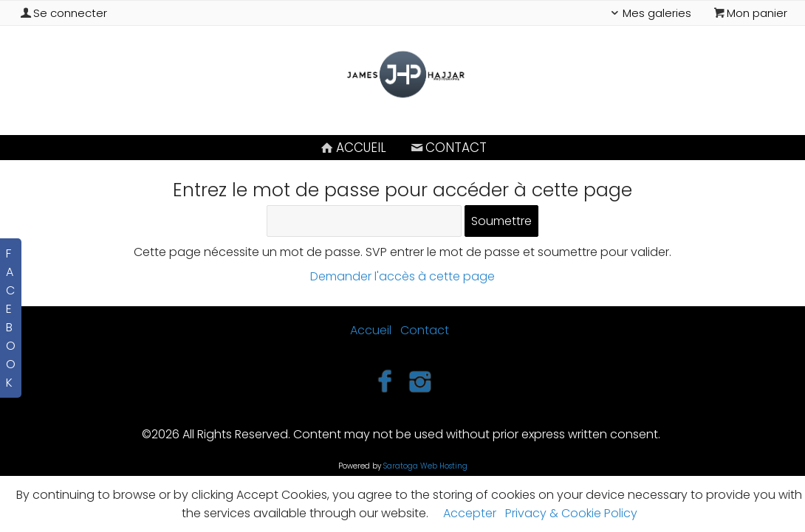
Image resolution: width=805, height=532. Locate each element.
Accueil (352, 148)
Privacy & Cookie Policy (571, 513)
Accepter (470, 513)
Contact (448, 148)
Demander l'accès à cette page (402, 276)
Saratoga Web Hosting (425, 466)
